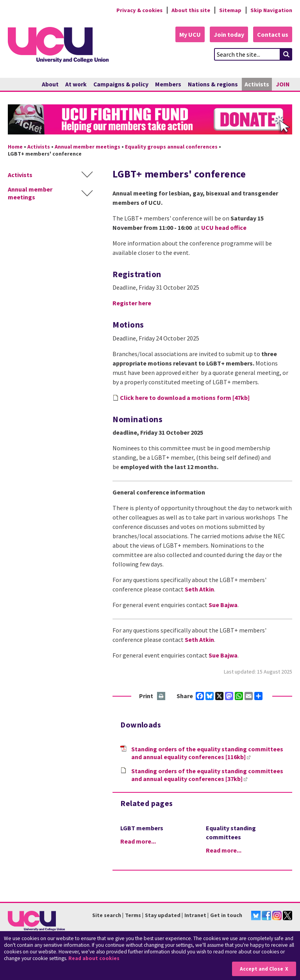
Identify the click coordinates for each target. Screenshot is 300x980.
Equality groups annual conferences (171, 147)
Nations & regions (213, 84)
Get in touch (226, 915)
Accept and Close (262, 969)
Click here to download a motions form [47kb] (185, 398)
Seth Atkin (199, 589)
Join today (229, 34)
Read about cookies (94, 958)
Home (15, 147)
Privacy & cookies (139, 10)
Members (168, 84)
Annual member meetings (87, 147)
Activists (257, 84)
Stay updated (163, 915)
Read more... (138, 841)
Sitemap (230, 10)
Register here (132, 303)
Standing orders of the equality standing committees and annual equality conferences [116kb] (207, 753)
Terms (133, 915)
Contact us (273, 34)
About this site (191, 10)
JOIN (283, 84)
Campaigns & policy (121, 84)
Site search (107, 915)
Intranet (195, 915)
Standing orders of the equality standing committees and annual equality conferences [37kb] (207, 775)
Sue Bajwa (223, 605)
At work (76, 84)
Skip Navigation (271, 10)
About (50, 84)
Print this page (162, 696)
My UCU (190, 34)
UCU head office (224, 228)
